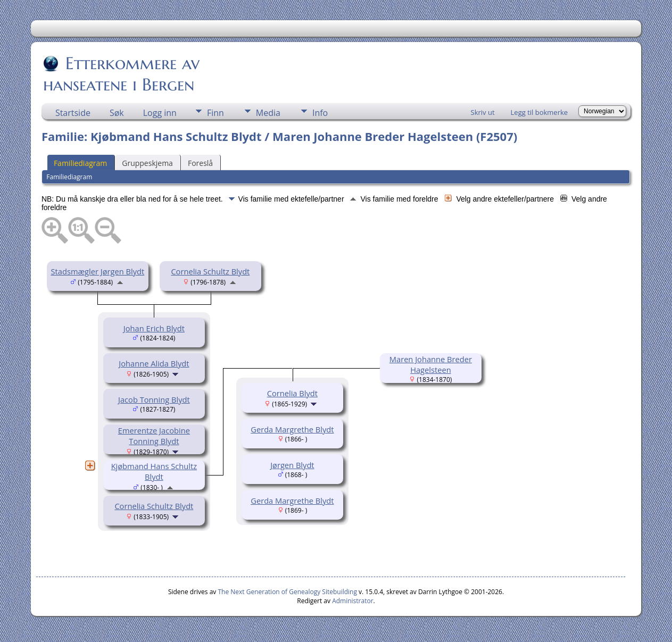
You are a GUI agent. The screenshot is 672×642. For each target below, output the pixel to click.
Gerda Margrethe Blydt (292, 429)
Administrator (352, 601)
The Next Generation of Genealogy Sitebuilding (287, 592)
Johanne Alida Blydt (154, 363)
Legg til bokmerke (540, 112)
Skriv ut (483, 112)
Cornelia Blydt (292, 393)
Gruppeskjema (147, 163)
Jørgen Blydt (292, 465)
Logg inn (160, 113)
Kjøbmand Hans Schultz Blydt (154, 471)
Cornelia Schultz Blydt (210, 271)
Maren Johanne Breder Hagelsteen (431, 364)
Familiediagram (80, 163)
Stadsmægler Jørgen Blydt (98, 271)
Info (320, 113)
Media (268, 113)
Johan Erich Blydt (154, 328)
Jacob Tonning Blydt (154, 399)
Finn (215, 113)
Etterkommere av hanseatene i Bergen (121, 74)
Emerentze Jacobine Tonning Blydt (154, 436)
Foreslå (200, 163)
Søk (117, 113)
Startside (73, 113)
